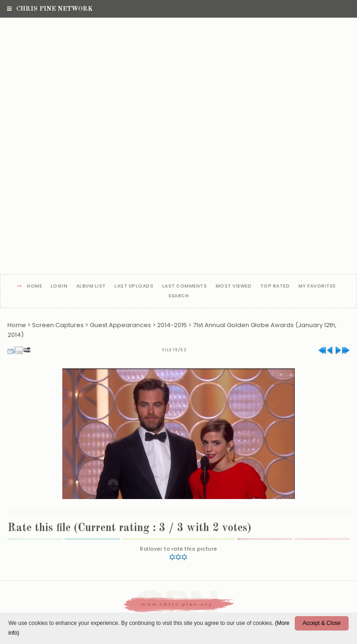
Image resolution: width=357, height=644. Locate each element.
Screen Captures (58, 325)
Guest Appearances (120, 325)
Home (34, 286)
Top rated (275, 286)
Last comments (185, 286)
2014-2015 (172, 325)
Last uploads (134, 286)
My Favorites (317, 286)
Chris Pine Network (50, 9)
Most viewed (234, 286)
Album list (91, 286)
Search (178, 296)
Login (59, 286)
